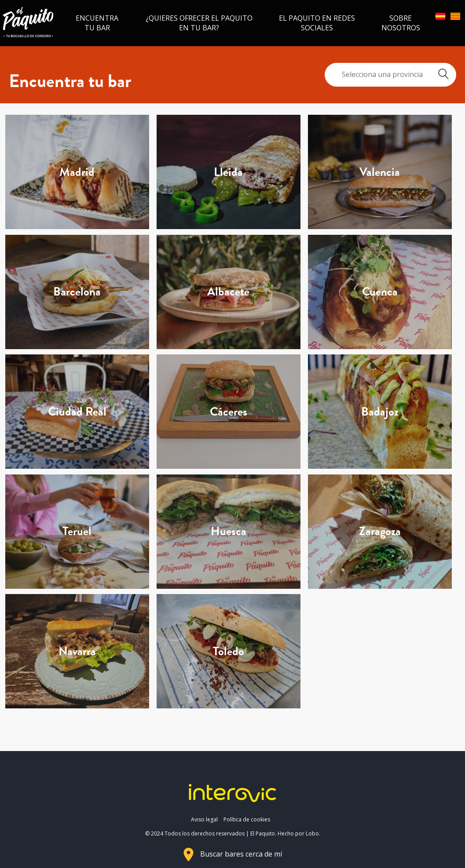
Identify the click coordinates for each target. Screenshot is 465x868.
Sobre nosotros (401, 23)
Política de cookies (247, 819)
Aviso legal (204, 819)
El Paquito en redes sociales (317, 23)
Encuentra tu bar (97, 23)
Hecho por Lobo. (299, 833)
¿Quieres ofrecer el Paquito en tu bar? (199, 23)
